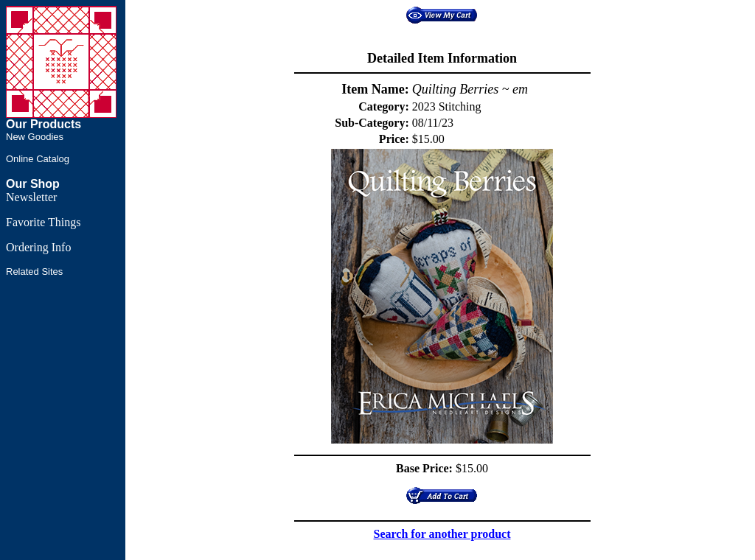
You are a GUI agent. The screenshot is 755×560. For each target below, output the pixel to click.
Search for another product (442, 534)
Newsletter (31, 197)
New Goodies (35, 137)
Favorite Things (43, 222)
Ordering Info (38, 247)
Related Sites (34, 272)
